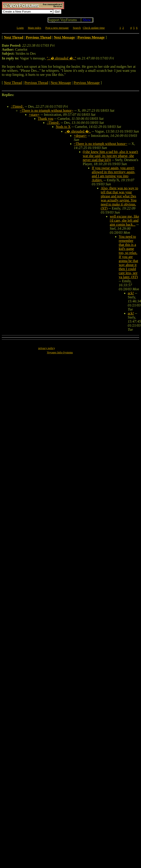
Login (20, 28)
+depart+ (80, 136)
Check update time (94, 28)
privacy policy (47, 348)
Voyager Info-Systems (60, 352)
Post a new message (57, 28)
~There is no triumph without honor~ (47, 110)
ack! (131, 293)
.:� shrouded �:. (78, 131)
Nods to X (63, 127)
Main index (35, 28)
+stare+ (34, 115)
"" (62, 58)
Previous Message (87, 83)
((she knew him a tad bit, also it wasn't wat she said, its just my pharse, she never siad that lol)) (110, 156)
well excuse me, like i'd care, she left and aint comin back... (124, 220)
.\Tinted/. (17, 106)
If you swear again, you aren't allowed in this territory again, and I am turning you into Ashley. (113, 174)
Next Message (61, 83)
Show (87, 20)
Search (77, 28)
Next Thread (13, 83)
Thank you (46, 119)
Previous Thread (36, 83)
